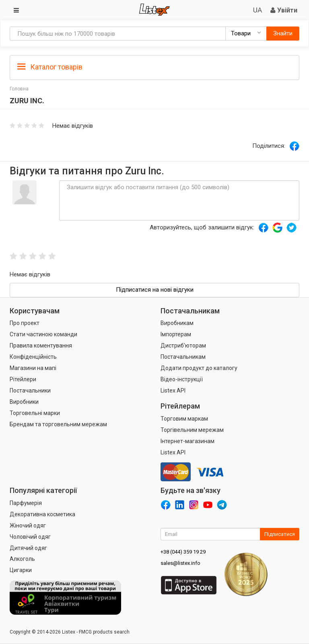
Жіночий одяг (28, 525)
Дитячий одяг (28, 548)
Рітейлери (23, 379)
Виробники (24, 402)
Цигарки (21, 570)
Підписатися (280, 534)
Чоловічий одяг (30, 537)
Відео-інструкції (182, 379)
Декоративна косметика (42, 514)
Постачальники (30, 390)
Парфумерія (26, 503)
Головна (19, 89)
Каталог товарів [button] (50, 67)
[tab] (154, 66)
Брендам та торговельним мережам (58, 424)
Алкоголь (22, 559)
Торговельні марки (35, 413)
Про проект (25, 323)
